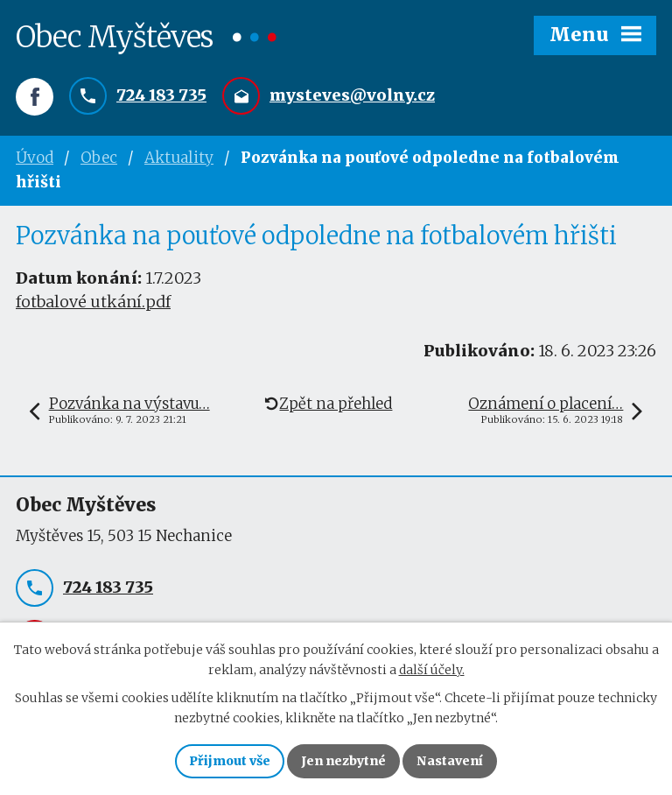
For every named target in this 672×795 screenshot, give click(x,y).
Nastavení (450, 761)
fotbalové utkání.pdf (93, 302)
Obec (99, 158)
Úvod (35, 158)
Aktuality (179, 158)
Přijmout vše (230, 761)
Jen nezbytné (343, 761)
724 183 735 (161, 95)
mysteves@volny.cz (352, 95)
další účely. (432, 670)
